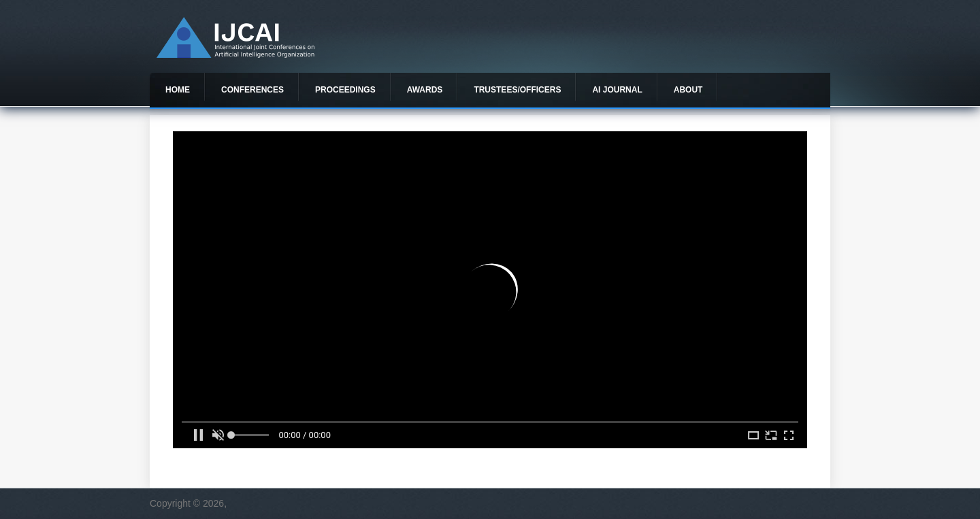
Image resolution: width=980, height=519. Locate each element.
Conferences (252, 90)
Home (178, 90)
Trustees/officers (517, 90)
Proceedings (345, 90)
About (688, 90)
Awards (425, 90)
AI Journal (617, 90)
